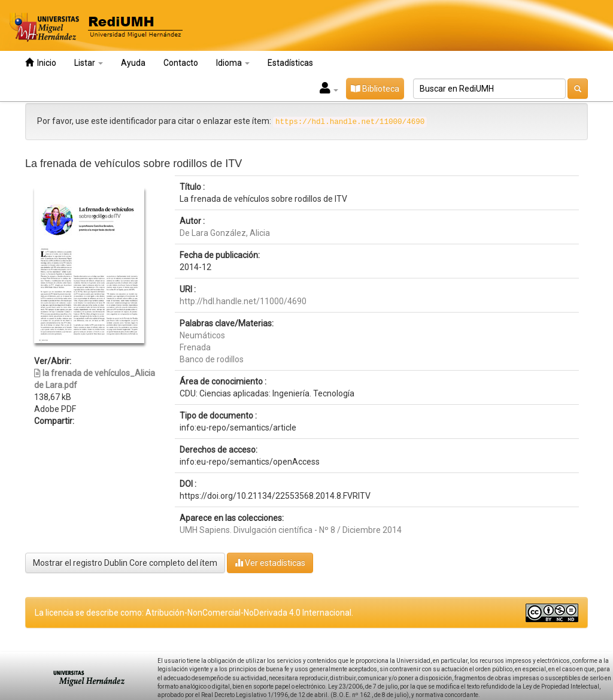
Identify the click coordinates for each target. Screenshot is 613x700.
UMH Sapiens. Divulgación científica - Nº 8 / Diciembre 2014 (291, 530)
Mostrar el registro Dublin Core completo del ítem (125, 563)
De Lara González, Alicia (225, 233)
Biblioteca (375, 89)
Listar (89, 63)
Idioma (233, 63)
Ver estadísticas (270, 563)
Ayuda (133, 63)
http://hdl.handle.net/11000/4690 (243, 301)
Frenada (195, 347)
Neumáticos (202, 335)
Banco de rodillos (212, 359)
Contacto (181, 63)
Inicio (41, 63)
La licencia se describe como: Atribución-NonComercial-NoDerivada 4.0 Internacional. (194, 613)
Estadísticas (290, 63)
